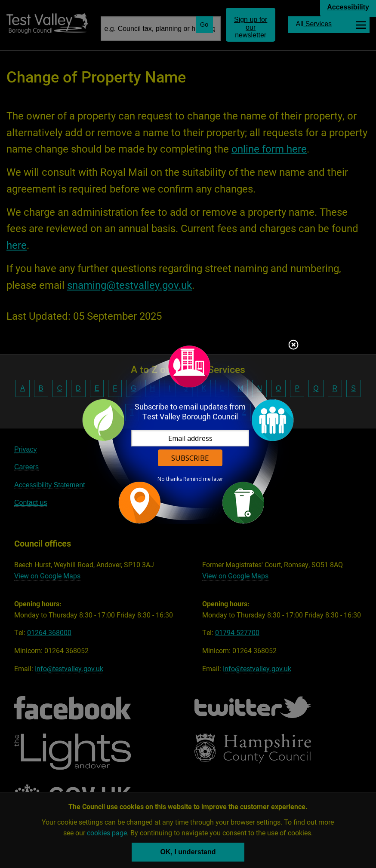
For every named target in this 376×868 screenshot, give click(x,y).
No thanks (170, 479)
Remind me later (203, 479)
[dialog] (188, 434)
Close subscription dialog (293, 345)
